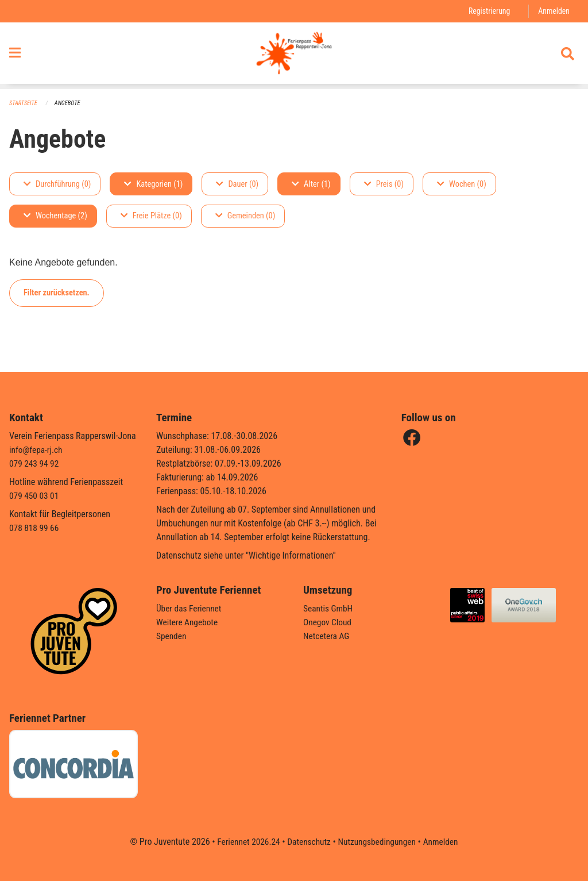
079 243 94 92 (35, 463)
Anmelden (553, 11)
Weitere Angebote (188, 622)
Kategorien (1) (153, 184)
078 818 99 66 (35, 528)
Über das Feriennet (190, 608)
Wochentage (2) (55, 216)
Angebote (70, 104)
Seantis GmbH (329, 608)
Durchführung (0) (57, 184)
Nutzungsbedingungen (378, 842)
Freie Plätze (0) (151, 216)
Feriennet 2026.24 (245, 842)
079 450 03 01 (35, 496)
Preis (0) (384, 184)
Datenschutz (308, 842)
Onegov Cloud (328, 622)
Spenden (172, 636)
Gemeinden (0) (245, 216)
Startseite (24, 104)
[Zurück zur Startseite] (294, 56)
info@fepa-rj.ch (37, 450)
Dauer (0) (237, 184)
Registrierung (487, 11)
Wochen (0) (462, 184)
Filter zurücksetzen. (57, 293)
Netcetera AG (327, 636)
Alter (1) (311, 184)
